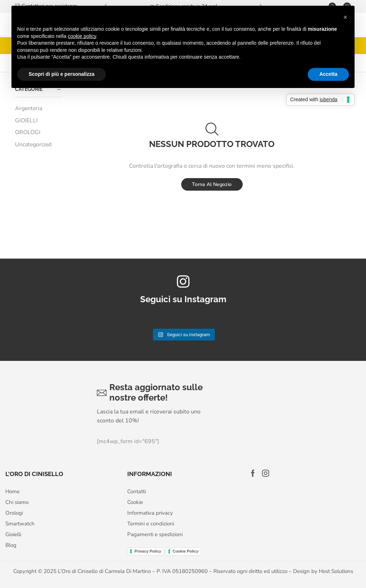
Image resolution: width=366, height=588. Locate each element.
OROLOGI (28, 132)
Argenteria (29, 108)
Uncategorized (33, 144)
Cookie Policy (186, 551)
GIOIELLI (26, 121)
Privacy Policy (148, 551)
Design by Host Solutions (323, 571)
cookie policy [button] (82, 36)
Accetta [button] (328, 74)
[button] (345, 17)
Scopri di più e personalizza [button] (61, 74)
